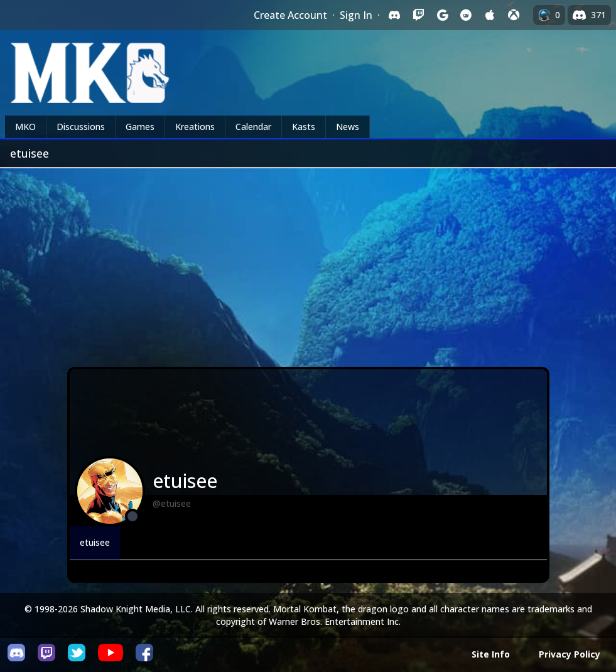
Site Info (491, 654)
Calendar (253, 127)
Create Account (290, 15)
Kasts (304, 127)
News (348, 127)
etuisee (95, 542)
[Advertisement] (308, 263)
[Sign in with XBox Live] (514, 15)
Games (140, 127)
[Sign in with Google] (442, 15)
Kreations (195, 127)
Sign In (356, 15)
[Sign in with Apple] (490, 15)
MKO (25, 127)
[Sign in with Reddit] (466, 15)
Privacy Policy (570, 654)
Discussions (81, 127)
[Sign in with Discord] (394, 15)
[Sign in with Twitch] (418, 15)
